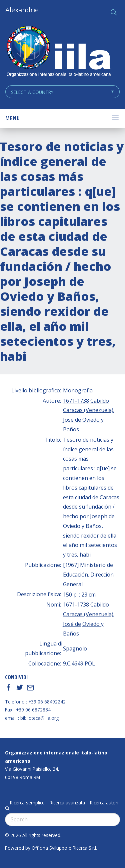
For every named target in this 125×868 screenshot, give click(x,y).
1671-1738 (76, 401)
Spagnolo (75, 649)
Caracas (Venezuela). (89, 410)
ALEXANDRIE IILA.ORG (58, 52)
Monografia (78, 390)
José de (72, 420)
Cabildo (100, 401)
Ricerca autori (104, 803)
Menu (13, 118)
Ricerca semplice (27, 803)
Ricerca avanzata (67, 803)
